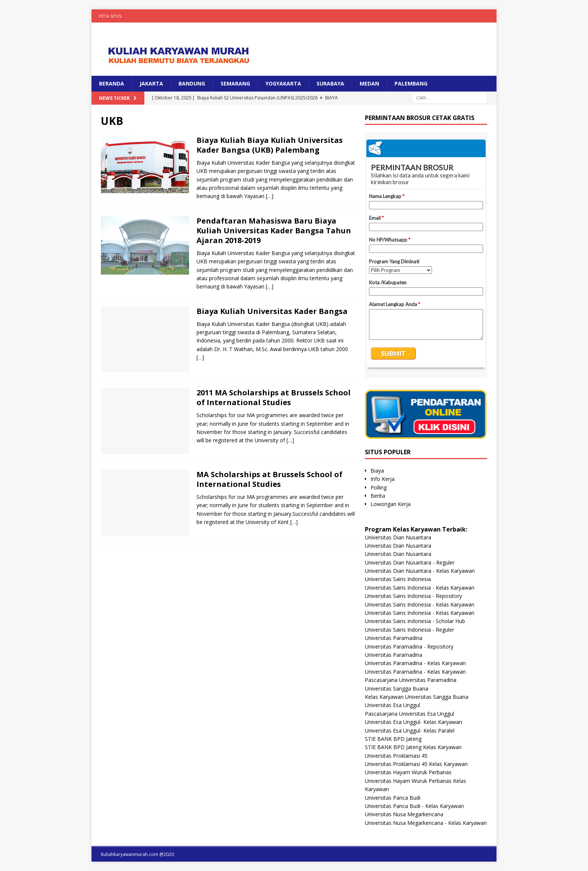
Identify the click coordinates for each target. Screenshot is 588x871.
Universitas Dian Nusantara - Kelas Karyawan (420, 571)
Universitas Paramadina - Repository (409, 646)
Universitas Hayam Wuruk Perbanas (408, 772)
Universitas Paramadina (394, 638)
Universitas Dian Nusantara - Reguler (410, 562)
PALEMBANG (411, 83)
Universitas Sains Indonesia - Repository (413, 596)
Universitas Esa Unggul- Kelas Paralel (410, 731)
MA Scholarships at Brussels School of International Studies (269, 479)
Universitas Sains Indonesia (398, 579)
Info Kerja (382, 479)
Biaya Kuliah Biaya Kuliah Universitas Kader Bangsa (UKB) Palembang (270, 145)
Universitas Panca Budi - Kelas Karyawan (414, 806)
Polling (379, 487)
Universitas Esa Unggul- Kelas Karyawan (413, 722)
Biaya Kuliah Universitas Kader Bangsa (272, 311)
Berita (378, 496)
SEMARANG (235, 83)
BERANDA (112, 83)
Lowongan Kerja (391, 504)
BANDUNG (192, 83)
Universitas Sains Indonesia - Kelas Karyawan (420, 588)
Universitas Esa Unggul (392, 705)
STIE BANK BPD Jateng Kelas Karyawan (413, 747)
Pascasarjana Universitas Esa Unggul (409, 714)
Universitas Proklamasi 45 (396, 756)
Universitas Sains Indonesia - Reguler (409, 630)
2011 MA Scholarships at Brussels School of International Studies (274, 397)
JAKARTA (151, 83)
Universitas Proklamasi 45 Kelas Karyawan (416, 764)
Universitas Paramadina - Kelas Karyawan (415, 663)
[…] (270, 196)
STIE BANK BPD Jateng (393, 739)
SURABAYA (330, 83)
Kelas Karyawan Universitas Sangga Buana (417, 697)
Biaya (377, 471)
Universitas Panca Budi (393, 798)
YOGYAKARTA (283, 83)
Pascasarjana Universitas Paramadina (411, 680)
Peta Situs (110, 16)
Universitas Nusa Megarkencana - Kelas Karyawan (426, 823)
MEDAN (369, 83)
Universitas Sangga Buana (397, 689)
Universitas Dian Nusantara (398, 537)
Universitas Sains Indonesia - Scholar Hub (415, 621)
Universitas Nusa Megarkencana (404, 814)
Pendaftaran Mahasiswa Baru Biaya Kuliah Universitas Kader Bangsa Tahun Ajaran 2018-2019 (274, 231)
